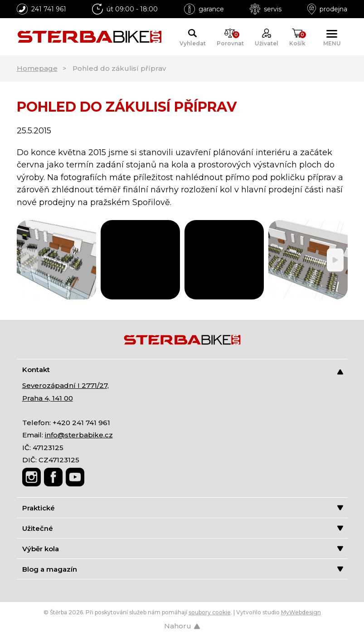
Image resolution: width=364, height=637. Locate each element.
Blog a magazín (183, 569)
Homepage (37, 68)
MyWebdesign (301, 612)
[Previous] (29, 260)
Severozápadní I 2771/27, (66, 385)
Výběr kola (183, 549)
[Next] (335, 260)
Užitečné (183, 528)
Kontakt (183, 370)
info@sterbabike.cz (79, 435)
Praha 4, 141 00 (48, 398)
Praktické (183, 508)
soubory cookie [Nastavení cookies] (210, 612)
